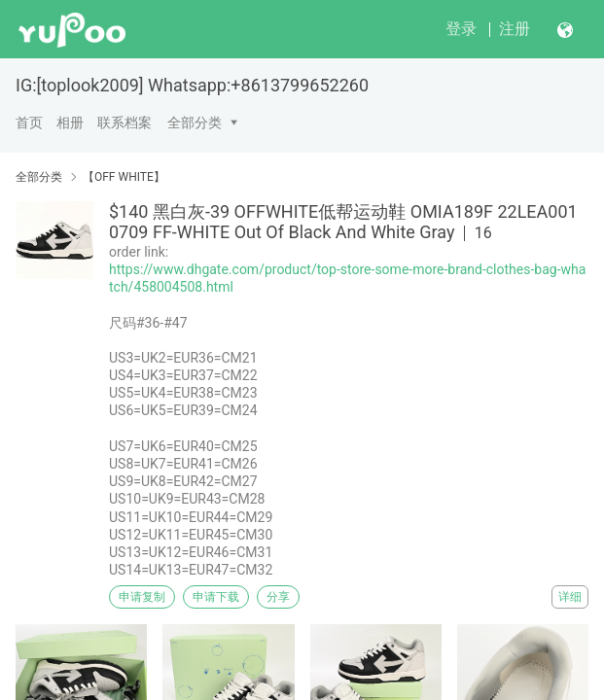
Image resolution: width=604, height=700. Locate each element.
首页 (29, 122)
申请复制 (142, 597)
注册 (515, 29)
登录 (461, 29)
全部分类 (195, 122)
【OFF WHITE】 (124, 177)
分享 (278, 597)
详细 (570, 597)
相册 (70, 122)
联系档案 (124, 122)
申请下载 (216, 597)
